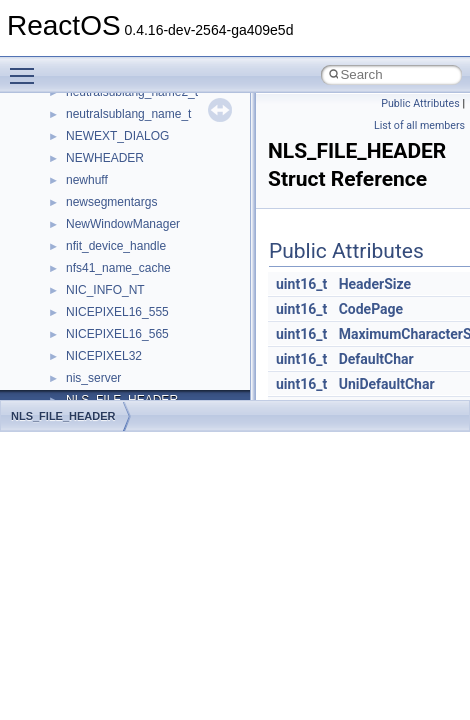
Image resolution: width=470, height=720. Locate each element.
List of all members (419, 125)
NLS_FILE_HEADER (63, 416)
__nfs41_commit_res (121, 245)
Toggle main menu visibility (27, 67)
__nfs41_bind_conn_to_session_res (162, 113)
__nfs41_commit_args (125, 223)
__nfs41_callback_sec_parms (145, 135)
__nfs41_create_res (119, 377)
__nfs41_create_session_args (146, 399)
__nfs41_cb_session (120, 157)
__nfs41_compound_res (130, 333)
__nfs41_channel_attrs (126, 179)
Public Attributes (420, 103)
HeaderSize (375, 284)
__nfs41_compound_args (133, 311)
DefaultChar (376, 359)
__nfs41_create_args (122, 355)
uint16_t (301, 284)
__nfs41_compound (118, 289)
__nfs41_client (104, 201)
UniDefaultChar (387, 384)
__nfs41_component (120, 267)
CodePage (371, 309)
